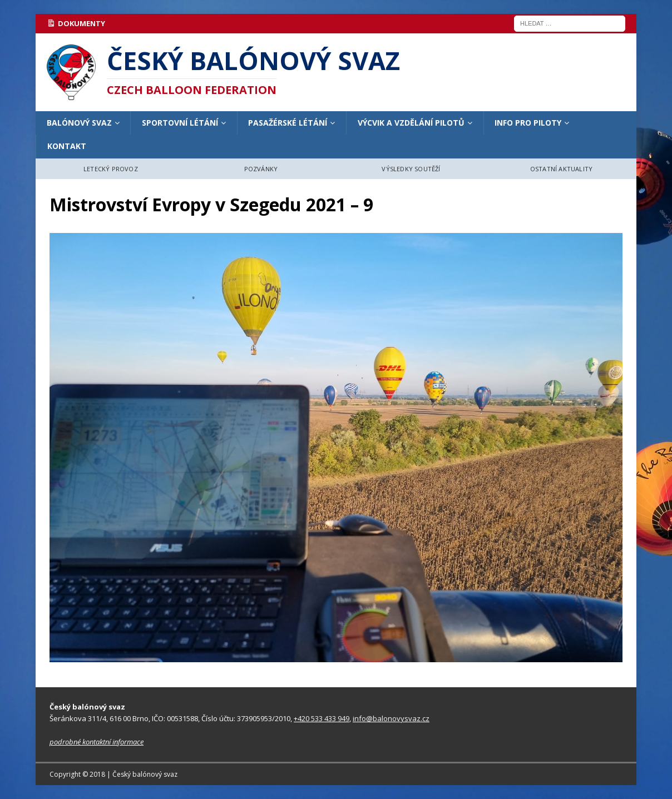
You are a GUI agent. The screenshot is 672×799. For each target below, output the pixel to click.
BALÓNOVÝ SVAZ (79, 123)
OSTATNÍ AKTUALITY (561, 169)
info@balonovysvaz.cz (391, 718)
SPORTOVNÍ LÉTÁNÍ (180, 123)
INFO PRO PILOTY (528, 123)
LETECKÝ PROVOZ (111, 169)
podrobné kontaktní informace (97, 742)
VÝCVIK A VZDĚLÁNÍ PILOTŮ (411, 123)
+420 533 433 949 (322, 718)
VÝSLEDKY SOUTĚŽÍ (411, 169)
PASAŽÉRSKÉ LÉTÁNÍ (288, 123)
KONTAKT (67, 146)
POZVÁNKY (261, 169)
